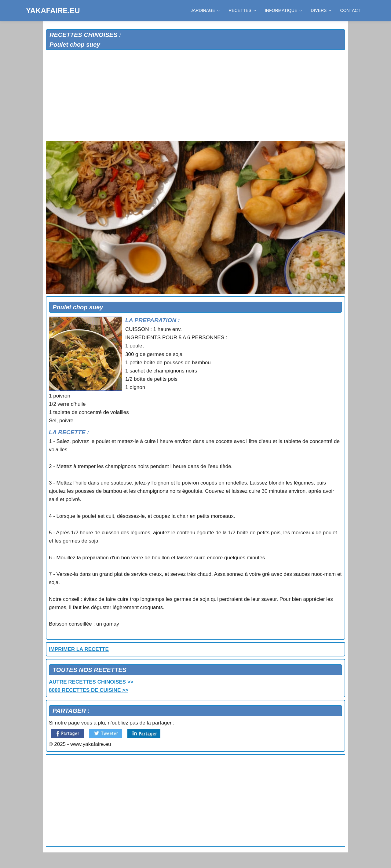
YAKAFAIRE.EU (53, 11)
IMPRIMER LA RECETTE (79, 649)
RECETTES (242, 10)
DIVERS (321, 10)
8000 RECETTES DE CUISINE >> (89, 690)
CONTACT (350, 10)
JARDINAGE (205, 10)
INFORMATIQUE (283, 10)
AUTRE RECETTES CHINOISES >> (91, 682)
